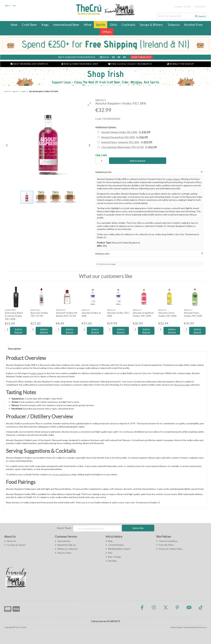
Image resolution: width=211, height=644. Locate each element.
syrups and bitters (61, 474)
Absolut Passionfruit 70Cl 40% (125, 137)
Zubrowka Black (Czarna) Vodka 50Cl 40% (14, 316)
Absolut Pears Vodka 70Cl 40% (193, 314)
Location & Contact (15, 545)
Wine (88, 25)
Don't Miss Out (142, 57)
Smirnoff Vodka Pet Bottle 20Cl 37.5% (67, 314)
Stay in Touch (64, 528)
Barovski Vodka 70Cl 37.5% (39, 314)
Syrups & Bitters (151, 25)
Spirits (101, 25)
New (14, 25)
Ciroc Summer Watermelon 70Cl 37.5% (129, 147)
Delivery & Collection (66, 549)
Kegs (45, 25)
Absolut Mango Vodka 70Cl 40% (126, 132)
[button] (89, 104)
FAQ (109, 553)
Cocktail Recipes (115, 545)
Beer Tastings (113, 557)
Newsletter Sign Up (180, 64)
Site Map (111, 561)
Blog (109, 541)
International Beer (66, 25)
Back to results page (107, 264)
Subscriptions (63, 541)
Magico (180, 627)
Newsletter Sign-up (65, 545)
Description (14, 349)
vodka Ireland (173, 179)
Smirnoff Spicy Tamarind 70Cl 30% (127, 142)
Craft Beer (29, 25)
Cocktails (128, 25)
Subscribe (138, 528)
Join (14, 5)
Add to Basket (137, 161)
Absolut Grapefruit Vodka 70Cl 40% (143, 314)
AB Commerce (200, 627)
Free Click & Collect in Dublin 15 (130, 64)
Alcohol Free (193, 25)
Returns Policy (63, 553)
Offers (107, 32)
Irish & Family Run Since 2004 (80, 64)
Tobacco (173, 25)
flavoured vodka (182, 385)
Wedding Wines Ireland (118, 549)
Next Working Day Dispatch (29, 64)
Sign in (7, 5)
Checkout (200, 6)
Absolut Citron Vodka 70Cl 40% (167, 314)
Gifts (113, 25)
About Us (10, 541)
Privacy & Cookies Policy (169, 549)
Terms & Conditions (167, 541)
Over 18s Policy (165, 545)
